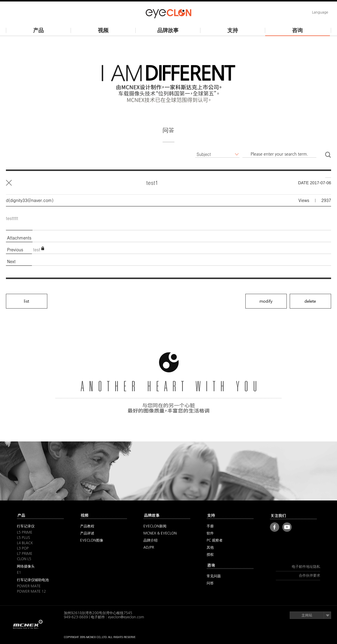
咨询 (298, 31)
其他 (40, 516)
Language (320, 12)
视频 (103, 30)
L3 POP (23, 548)
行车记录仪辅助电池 (33, 580)
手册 (210, 526)
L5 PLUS (23, 538)
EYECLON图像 (92, 540)
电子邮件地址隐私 (306, 567)
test (37, 250)
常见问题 (214, 576)
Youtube (287, 527)
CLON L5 (24, 559)
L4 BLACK (25, 543)
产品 (38, 30)
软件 (210, 533)
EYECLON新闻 (155, 526)
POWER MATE (29, 586)
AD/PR (149, 547)
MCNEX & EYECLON (160, 533)
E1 (19, 573)
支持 (233, 30)
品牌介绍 (150, 540)
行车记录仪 (26, 526)
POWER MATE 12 (31, 591)
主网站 (310, 615)
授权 (210, 555)
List (9, 183)
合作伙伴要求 (310, 575)
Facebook (275, 527)
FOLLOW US (294, 516)
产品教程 (87, 526)
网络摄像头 (26, 566)
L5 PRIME (25, 532)
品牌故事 (168, 30)
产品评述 (87, 533)
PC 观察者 (215, 540)
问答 (210, 583)
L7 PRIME (25, 554)
